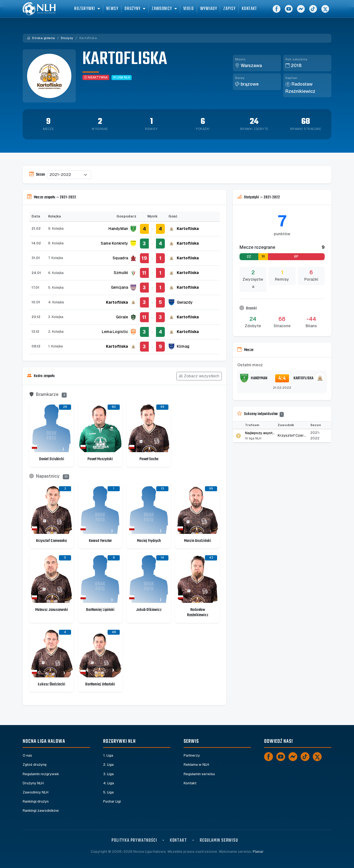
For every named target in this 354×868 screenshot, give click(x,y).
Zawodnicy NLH (36, 792)
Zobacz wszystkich (199, 376)
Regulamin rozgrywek (41, 774)
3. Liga (109, 774)
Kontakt (190, 783)
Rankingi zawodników (41, 811)
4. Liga (109, 783)
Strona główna (41, 38)
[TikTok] (313, 11)
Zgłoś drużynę (35, 765)
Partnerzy (192, 755)
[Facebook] (277, 11)
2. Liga (109, 765)
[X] (325, 11)
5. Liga (109, 792)
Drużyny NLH (33, 783)
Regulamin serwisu (199, 774)
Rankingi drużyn (36, 801)
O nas (28, 755)
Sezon (37, 175)
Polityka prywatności (134, 840)
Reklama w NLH (197, 765)
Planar (258, 852)
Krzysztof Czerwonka (296, 435)
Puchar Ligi (112, 801)
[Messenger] (301, 11)
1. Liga (108, 755)
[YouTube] (289, 11)
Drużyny (67, 38)
